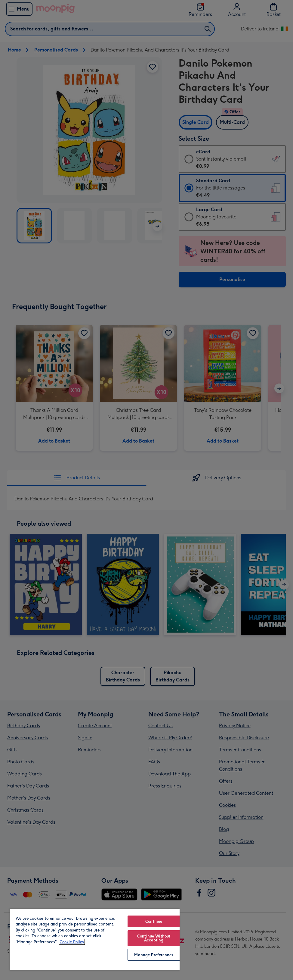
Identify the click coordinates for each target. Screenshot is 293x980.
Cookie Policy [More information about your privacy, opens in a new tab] (72, 942)
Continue (154, 921)
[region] (95, 939)
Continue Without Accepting (154, 938)
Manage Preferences (154, 955)
